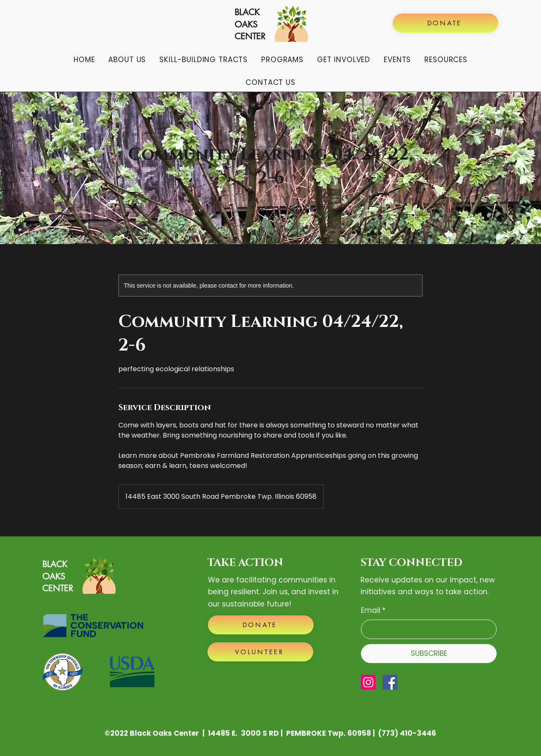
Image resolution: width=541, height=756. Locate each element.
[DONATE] (445, 23)
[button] (127, 60)
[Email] (426, 629)
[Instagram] (368, 682)
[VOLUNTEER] (260, 652)
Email (373, 610)
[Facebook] (390, 682)
